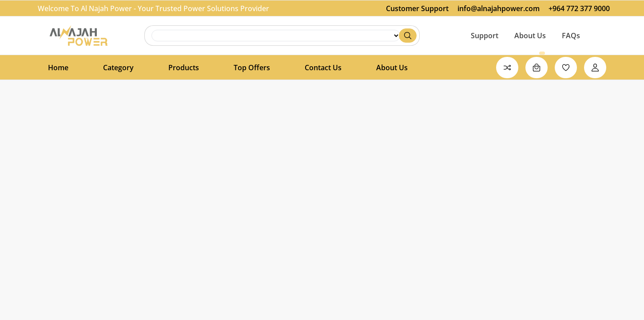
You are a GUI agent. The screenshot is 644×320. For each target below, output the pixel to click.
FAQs (571, 36)
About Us (530, 36)
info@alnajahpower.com (499, 8)
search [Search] (276, 36)
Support (485, 36)
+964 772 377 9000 (579, 8)
